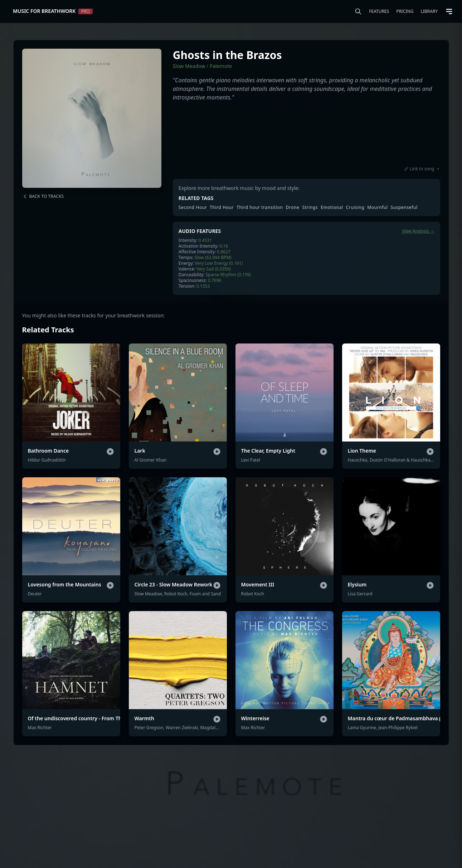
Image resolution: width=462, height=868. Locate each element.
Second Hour (193, 208)
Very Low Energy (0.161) (219, 263)
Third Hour (222, 208)
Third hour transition (260, 208)
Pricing (405, 11)
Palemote (221, 66)
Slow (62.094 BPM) (213, 257)
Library (429, 11)
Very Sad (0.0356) (214, 269)
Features (379, 11)
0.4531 (205, 240)
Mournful (377, 208)
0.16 (224, 246)
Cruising (355, 208)
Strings (310, 208)
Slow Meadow (189, 66)
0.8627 (224, 252)
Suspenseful (404, 208)
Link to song (422, 169)
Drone (293, 208)
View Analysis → (418, 231)
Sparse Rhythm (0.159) (228, 275)
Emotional (332, 208)
